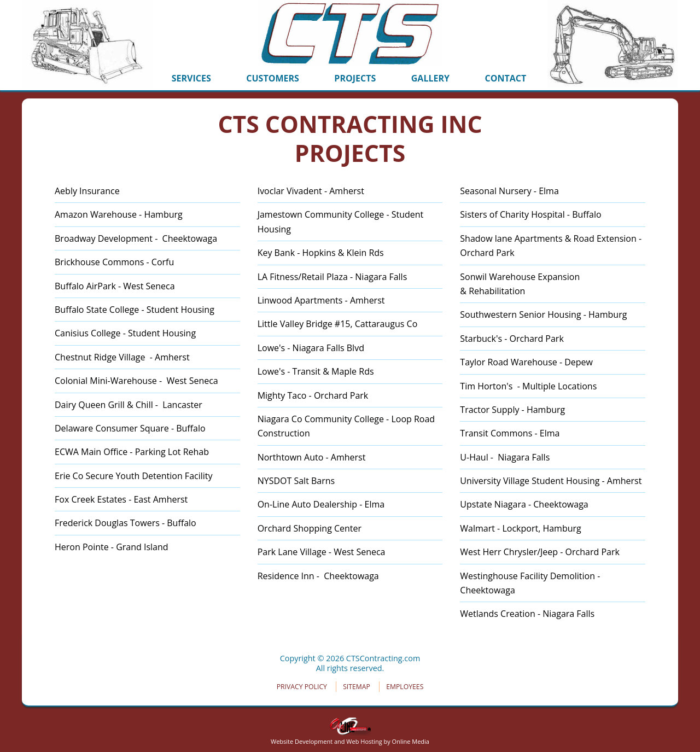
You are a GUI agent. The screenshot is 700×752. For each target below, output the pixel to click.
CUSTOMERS (273, 78)
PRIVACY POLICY (302, 687)
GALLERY (430, 78)
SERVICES (191, 78)
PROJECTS (355, 78)
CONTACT (506, 78)
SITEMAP (357, 687)
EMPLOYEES (405, 687)
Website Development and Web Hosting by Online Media (350, 737)
